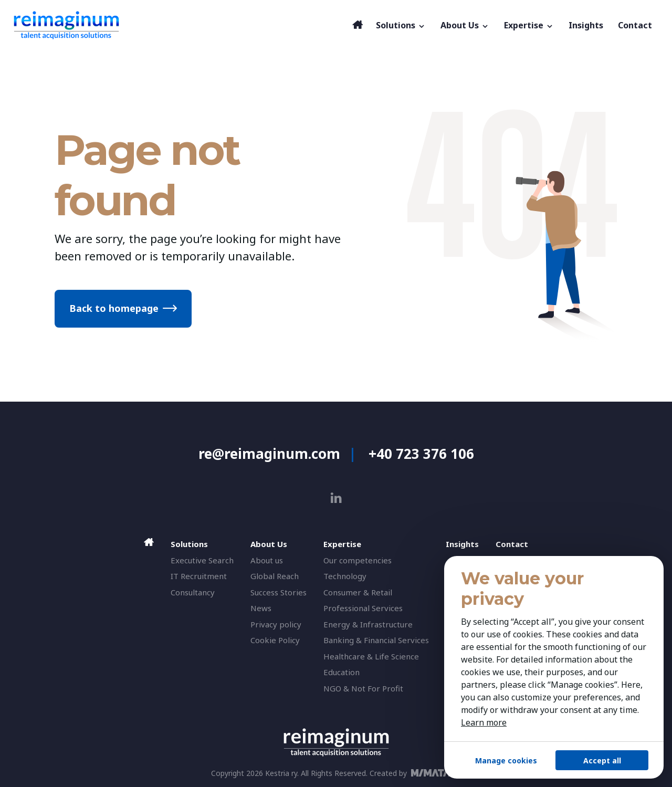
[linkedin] (336, 498)
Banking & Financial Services (376, 640)
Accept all (602, 760)
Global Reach (275, 576)
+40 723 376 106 (421, 454)
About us (267, 560)
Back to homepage (114, 308)
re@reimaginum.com (269, 454)
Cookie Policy (275, 640)
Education (342, 672)
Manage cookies (506, 760)
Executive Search (202, 560)
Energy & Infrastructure (368, 624)
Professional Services (363, 608)
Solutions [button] (401, 25)
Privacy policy (276, 624)
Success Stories (279, 592)
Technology (345, 576)
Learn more (484, 722)
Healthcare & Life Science (371, 656)
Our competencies (358, 560)
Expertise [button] (529, 25)
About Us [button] (465, 25)
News (261, 608)
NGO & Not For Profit (363, 688)
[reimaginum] (180, 25)
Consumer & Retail (358, 592)
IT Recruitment (199, 576)
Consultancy (193, 592)
